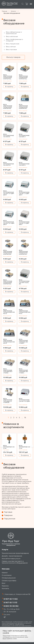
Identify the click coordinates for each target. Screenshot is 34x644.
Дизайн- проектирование (12, 556)
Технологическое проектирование (15, 553)
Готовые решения (9, 578)
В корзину (9, 87)
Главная (4, 11)
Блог (4, 583)
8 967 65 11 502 (11, 599)
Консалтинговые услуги (11, 559)
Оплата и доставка (9, 581)
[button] (2, 446)
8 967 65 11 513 (10, 603)
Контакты (5, 589)
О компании (7, 575)
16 (25, 418)
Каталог (14, 11)
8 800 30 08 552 (11, 606)
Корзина (5, 586)
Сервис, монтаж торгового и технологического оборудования (15, 562)
